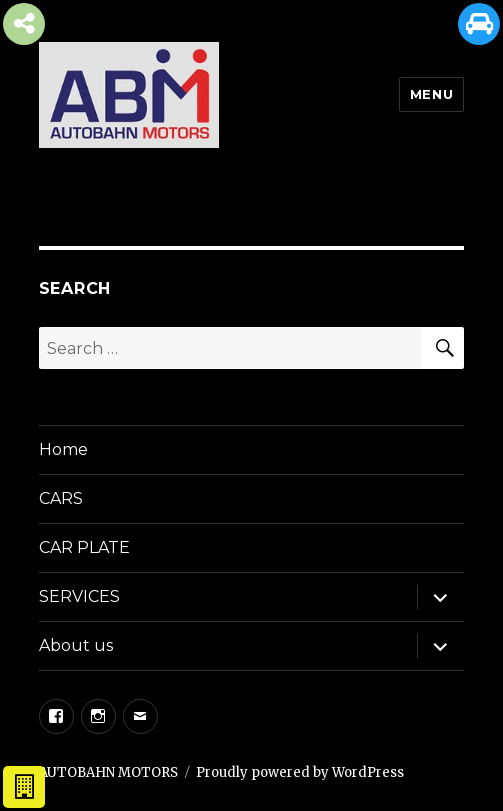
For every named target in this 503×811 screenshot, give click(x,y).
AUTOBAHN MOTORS (108, 772)
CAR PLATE (84, 547)
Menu (431, 94)
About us (76, 645)
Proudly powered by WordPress (300, 772)
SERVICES (79, 596)
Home (63, 449)
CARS (61, 498)
